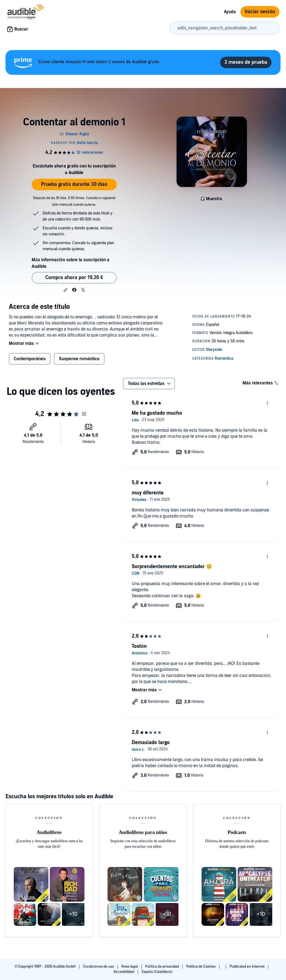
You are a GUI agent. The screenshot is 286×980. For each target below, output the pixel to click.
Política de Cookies (201, 967)
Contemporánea (30, 359)
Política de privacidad (162, 967)
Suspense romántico (79, 359)
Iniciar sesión (260, 12)
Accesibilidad (124, 972)
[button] (65, 290)
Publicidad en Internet (248, 967)
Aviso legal (130, 967)
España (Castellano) (157, 972)
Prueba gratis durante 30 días (74, 184)
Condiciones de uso (99, 967)
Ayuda (230, 12)
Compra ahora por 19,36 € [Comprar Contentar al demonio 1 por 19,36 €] (74, 278)
